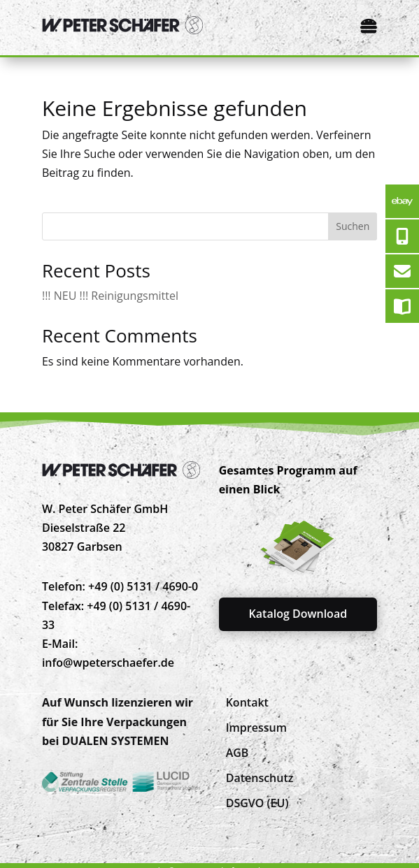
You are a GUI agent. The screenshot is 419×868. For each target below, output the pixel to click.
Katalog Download (298, 614)
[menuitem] (247, 702)
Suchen (353, 226)
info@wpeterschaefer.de (108, 663)
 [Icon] (369, 26)
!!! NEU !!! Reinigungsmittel (110, 296)
